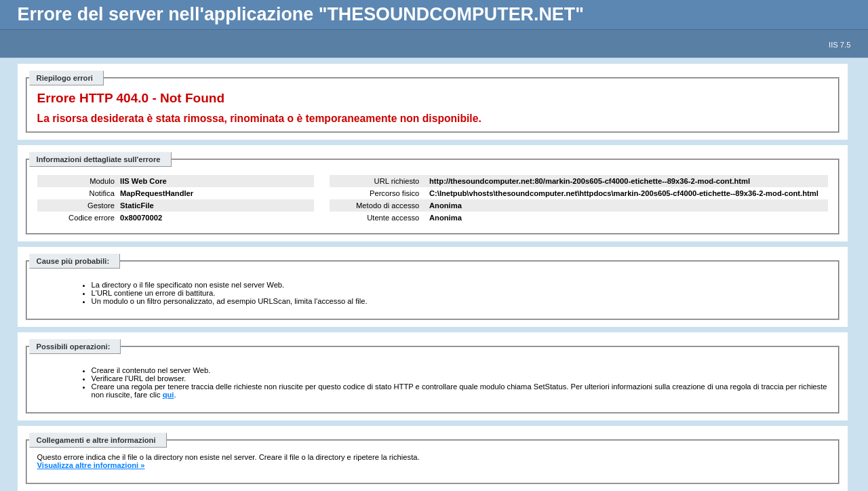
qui (169, 395)
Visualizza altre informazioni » (91, 465)
